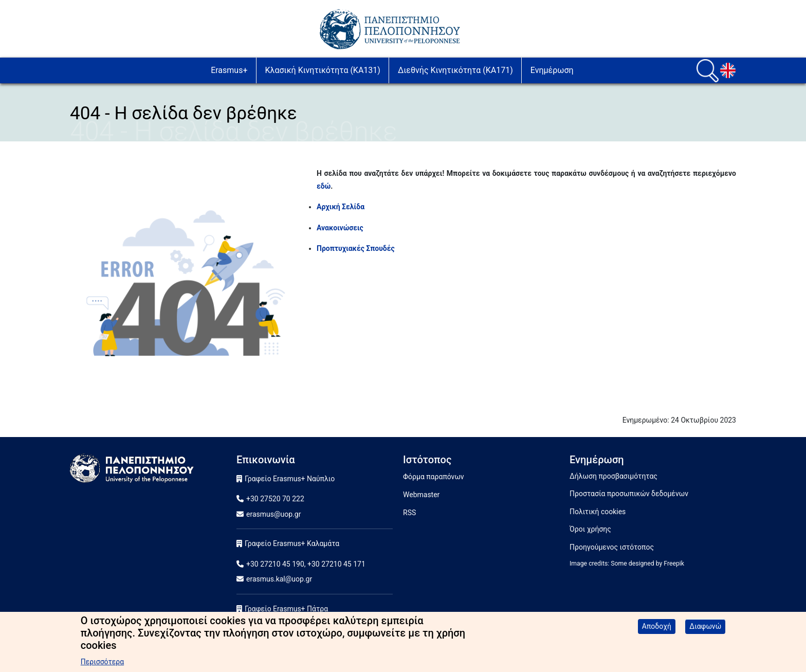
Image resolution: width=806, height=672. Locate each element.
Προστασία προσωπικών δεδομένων (629, 494)
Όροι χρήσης (590, 529)
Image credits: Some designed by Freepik (627, 564)
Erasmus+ (229, 70)
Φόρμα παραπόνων (434, 477)
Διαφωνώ (705, 631)
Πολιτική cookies (598, 512)
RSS (409, 513)
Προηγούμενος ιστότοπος (612, 547)
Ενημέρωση (552, 70)
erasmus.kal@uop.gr (279, 579)
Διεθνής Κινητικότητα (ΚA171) (455, 70)
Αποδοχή (657, 631)
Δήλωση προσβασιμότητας (613, 476)
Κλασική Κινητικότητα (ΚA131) (323, 70)
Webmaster (421, 495)
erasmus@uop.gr (273, 514)
